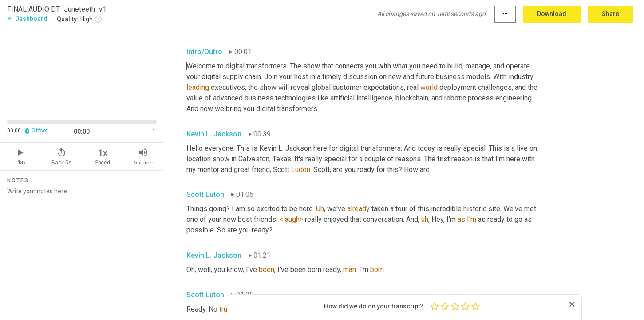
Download (552, 14)
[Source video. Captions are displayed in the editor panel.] (82, 70)
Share (610, 14)
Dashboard (27, 19)
